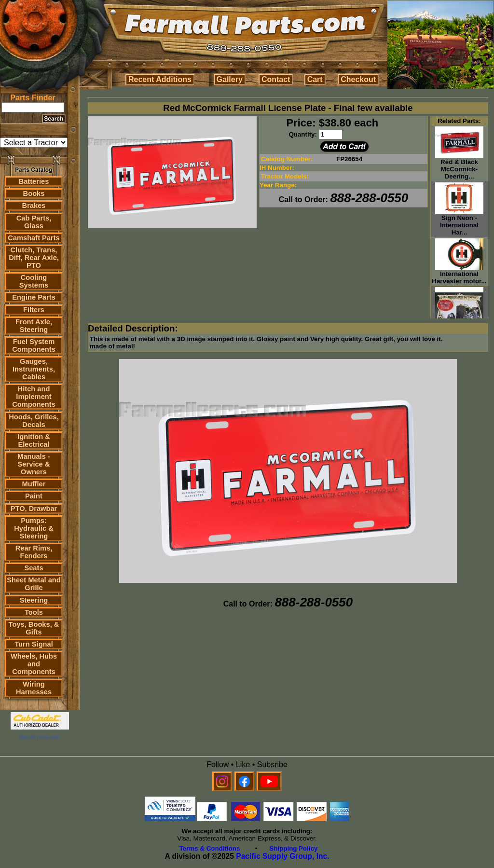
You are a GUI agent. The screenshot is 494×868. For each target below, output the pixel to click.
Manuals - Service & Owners (34, 464)
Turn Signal (34, 644)
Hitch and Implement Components (34, 397)
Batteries (34, 181)
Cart (315, 79)
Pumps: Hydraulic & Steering (34, 528)
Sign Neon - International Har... (459, 222)
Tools (34, 612)
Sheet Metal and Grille (34, 584)
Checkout (358, 79)
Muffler (34, 484)
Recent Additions (160, 79)
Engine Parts (34, 297)
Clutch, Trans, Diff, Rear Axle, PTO (34, 258)
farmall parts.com (40, 737)
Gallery (230, 79)
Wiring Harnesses (34, 688)
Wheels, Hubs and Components (34, 664)
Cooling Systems (34, 281)
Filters (34, 310)
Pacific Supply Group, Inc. (282, 856)
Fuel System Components (34, 345)
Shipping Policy (294, 848)
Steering (34, 600)
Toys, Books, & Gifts (34, 628)
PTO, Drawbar (34, 509)
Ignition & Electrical (34, 441)
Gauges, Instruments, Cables (34, 369)
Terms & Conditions (210, 848)
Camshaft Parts (34, 238)
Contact (276, 79)
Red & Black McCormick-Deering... (459, 166)
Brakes (34, 206)
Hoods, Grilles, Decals (34, 421)
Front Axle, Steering (34, 326)
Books (34, 193)
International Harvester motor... (459, 275)
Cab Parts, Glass (34, 222)
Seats (34, 568)
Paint (34, 496)
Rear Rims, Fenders (34, 552)
